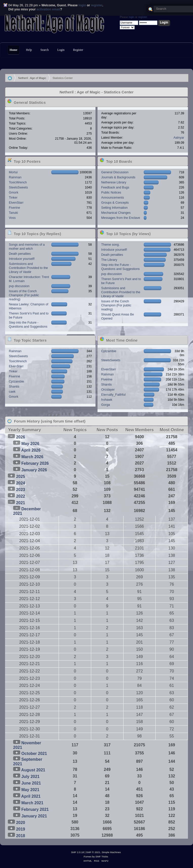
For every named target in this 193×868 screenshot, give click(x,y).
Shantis (14, 387)
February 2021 (35, 809)
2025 (21, 477)
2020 (21, 823)
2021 (21, 503)
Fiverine (14, 208)
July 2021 (30, 777)
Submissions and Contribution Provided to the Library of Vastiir (28, 268)
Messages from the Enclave (121, 218)
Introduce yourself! (22, 259)
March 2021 (32, 803)
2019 (21, 829)
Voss (12, 218)
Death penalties (20, 254)
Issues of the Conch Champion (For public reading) (24, 295)
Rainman (15, 177)
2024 (21, 483)
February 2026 (35, 463)
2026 (21, 437)
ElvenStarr (16, 203)
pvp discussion (19, 286)
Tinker (13, 198)
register (97, 5)
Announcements (113, 198)
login (82, 5)
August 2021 (33, 770)
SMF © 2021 (93, 852)
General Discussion (115, 172)
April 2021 (31, 796)
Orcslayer (108, 390)
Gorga (106, 405)
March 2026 (32, 457)
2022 (21, 496)
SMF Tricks (102, 856)
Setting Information (115, 208)
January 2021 (34, 816)
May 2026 (30, 444)
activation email (49, 9)
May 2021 (30, 790)
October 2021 (34, 754)
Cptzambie (16, 382)
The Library (109, 260)
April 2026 (31, 450)
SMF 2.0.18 (78, 852)
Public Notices (111, 193)
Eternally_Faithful (113, 395)
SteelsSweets (18, 187)
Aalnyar (179, 138)
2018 (21, 836)
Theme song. (111, 245)
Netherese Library (114, 182)
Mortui (13, 172)
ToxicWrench (18, 182)
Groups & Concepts (115, 203)
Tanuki (13, 213)
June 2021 (31, 783)
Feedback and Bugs (115, 187)
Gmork (14, 193)
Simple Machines (111, 852)
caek (12, 392)
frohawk (107, 400)
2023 (21, 490)
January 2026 (34, 470)
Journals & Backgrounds (118, 177)
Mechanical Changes (116, 213)
